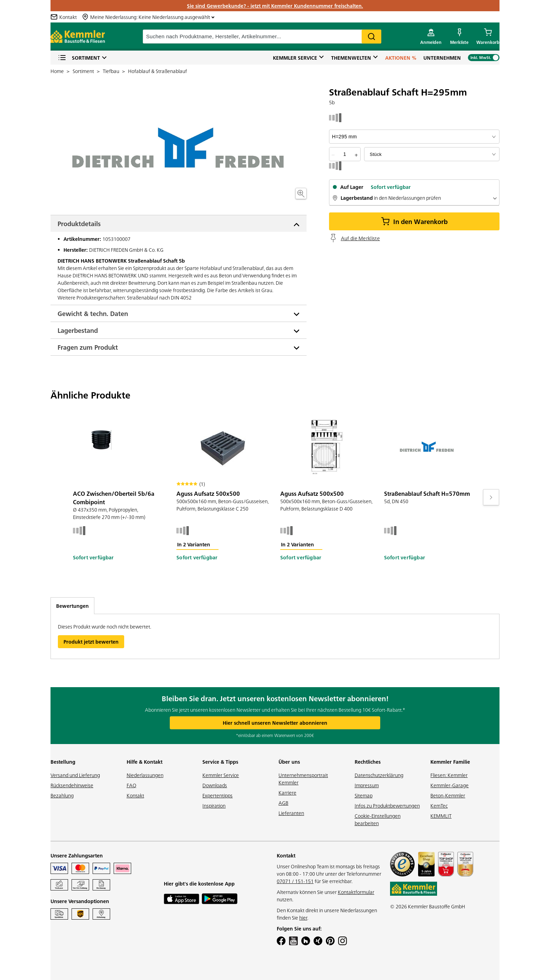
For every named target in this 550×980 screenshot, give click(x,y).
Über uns (289, 762)
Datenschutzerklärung (379, 775)
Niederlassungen (145, 775)
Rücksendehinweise (72, 785)
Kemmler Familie (450, 762)
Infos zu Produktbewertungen (387, 805)
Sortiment (79, 58)
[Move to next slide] (491, 497)
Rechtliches (368, 762)
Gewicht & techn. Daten (93, 313)
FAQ (132, 785)
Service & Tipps (220, 762)
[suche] (262, 37)
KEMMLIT (441, 816)
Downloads (215, 785)
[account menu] (431, 37)
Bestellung (63, 762)
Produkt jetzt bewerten (91, 642)
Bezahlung (62, 795)
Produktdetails (79, 223)
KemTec (439, 805)
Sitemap (364, 795)
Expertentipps (217, 795)
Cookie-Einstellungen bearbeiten (378, 819)
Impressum (367, 785)
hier (303, 917)
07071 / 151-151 (295, 881)
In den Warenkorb (414, 221)
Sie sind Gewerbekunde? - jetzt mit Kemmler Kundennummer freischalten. (275, 6)
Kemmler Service (295, 58)
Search (371, 37)
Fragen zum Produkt (88, 347)
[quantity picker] (345, 154)
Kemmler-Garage (450, 785)
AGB (283, 803)
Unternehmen (442, 58)
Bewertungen (72, 606)
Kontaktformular (356, 892)
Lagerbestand (78, 330)
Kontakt (135, 795)
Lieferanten (291, 813)
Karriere (287, 792)
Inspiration (214, 805)
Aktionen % (401, 58)
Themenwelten (351, 58)
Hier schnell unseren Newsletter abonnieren (275, 723)
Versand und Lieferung (75, 775)
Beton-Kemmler (448, 795)
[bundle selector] (432, 154)
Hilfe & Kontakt (145, 762)
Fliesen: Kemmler (449, 775)
